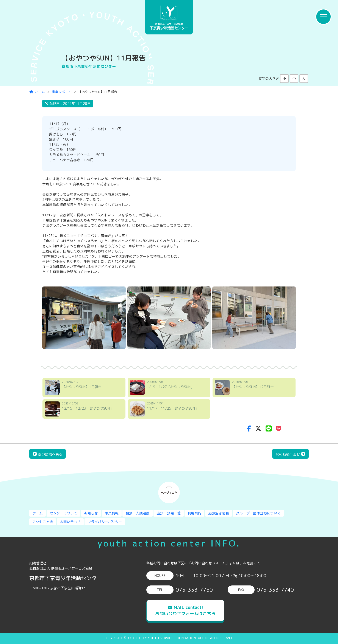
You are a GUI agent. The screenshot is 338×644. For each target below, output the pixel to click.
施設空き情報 (219, 513)
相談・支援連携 (138, 513)
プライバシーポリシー (105, 522)
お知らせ (91, 513)
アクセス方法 (43, 522)
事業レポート (62, 92)
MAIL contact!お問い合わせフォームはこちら (185, 610)
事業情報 (112, 513)
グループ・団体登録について (258, 513)
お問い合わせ (70, 522)
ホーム (37, 92)
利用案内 (194, 513)
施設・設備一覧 (169, 513)
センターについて (63, 513)
